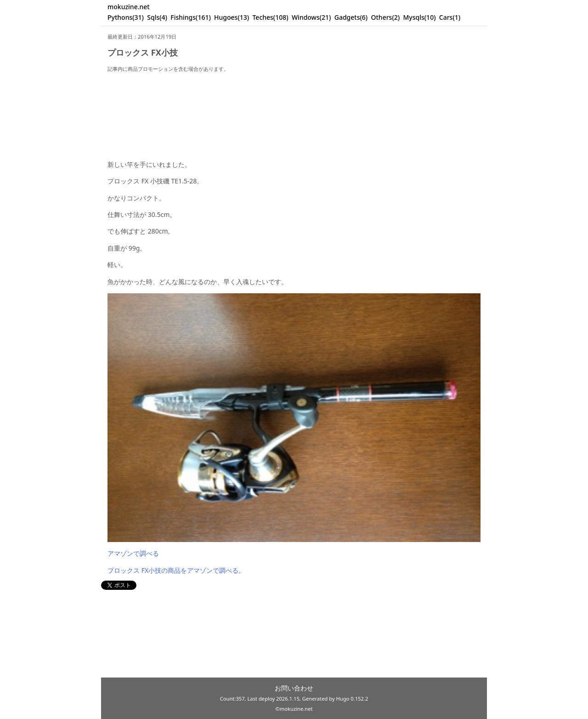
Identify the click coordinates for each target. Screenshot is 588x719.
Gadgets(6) (351, 17)
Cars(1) (450, 17)
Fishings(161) (191, 17)
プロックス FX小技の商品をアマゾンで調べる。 (176, 570)
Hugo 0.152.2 (352, 699)
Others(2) (386, 17)
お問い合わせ (294, 688)
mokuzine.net (129, 7)
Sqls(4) (157, 17)
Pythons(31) (126, 17)
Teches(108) (270, 17)
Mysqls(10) (419, 17)
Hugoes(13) (232, 17)
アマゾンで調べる (133, 553)
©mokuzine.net (294, 709)
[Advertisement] (294, 108)
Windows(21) (311, 17)
